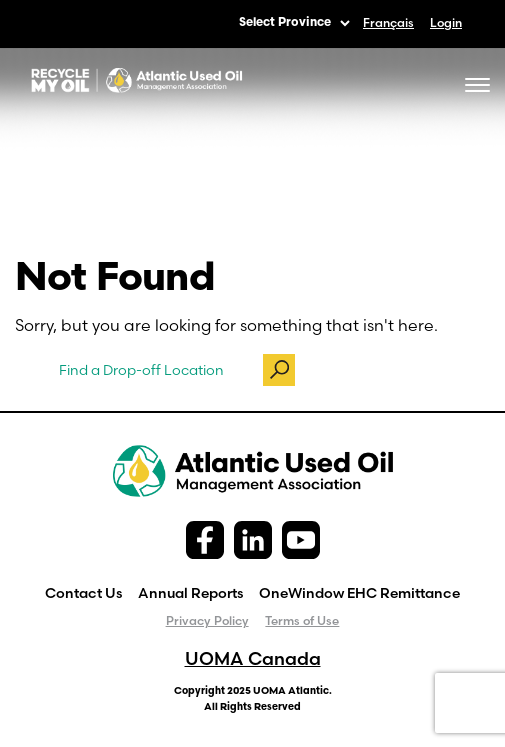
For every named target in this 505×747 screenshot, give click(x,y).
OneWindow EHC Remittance (359, 593)
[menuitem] (388, 23)
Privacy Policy (207, 620)
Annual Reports (190, 593)
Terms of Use (302, 620)
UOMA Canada (253, 658)
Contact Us (83, 593)
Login (446, 22)
